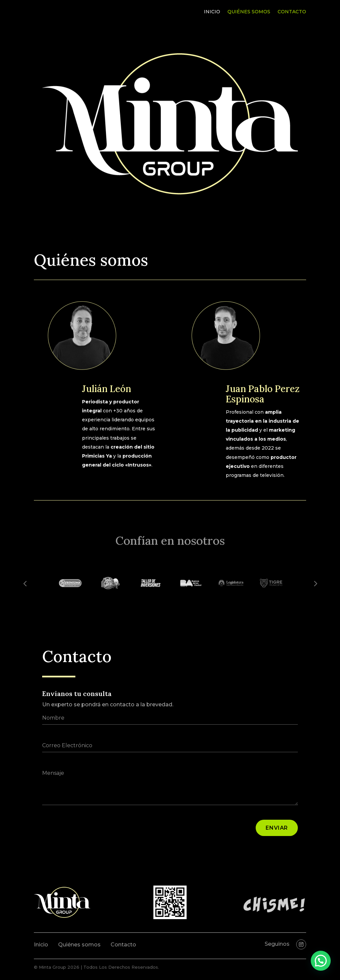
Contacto (292, 12)
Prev (25, 583)
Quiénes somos (249, 12)
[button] (321, 961)
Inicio (212, 12)
